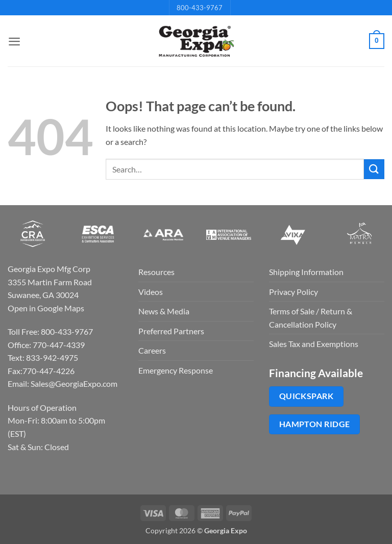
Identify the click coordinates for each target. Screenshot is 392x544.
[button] (14, 41)
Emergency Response (176, 370)
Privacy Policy (293, 292)
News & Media (164, 311)
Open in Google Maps (46, 308)
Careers (152, 350)
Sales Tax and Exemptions (314, 344)
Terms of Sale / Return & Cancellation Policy (311, 318)
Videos (151, 292)
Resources (156, 272)
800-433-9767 (200, 8)
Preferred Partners (171, 331)
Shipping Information (306, 272)
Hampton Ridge (315, 424)
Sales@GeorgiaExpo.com (74, 384)
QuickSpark (307, 396)
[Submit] (374, 169)
